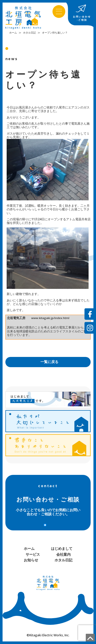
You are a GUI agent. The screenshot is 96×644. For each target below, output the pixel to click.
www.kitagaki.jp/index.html (50, 318)
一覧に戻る (49, 362)
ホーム (13, 32)
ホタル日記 (29, 32)
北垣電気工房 (16, 318)
